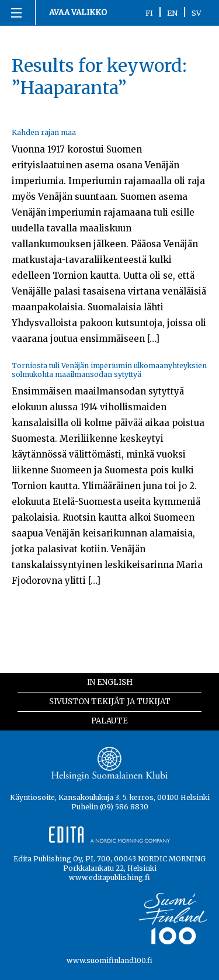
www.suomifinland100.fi (109, 960)
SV (197, 13)
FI (149, 13)
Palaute (109, 721)
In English (110, 682)
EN (172, 13)
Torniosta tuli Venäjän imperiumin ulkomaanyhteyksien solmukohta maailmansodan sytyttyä (109, 370)
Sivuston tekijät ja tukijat (110, 702)
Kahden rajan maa (44, 132)
